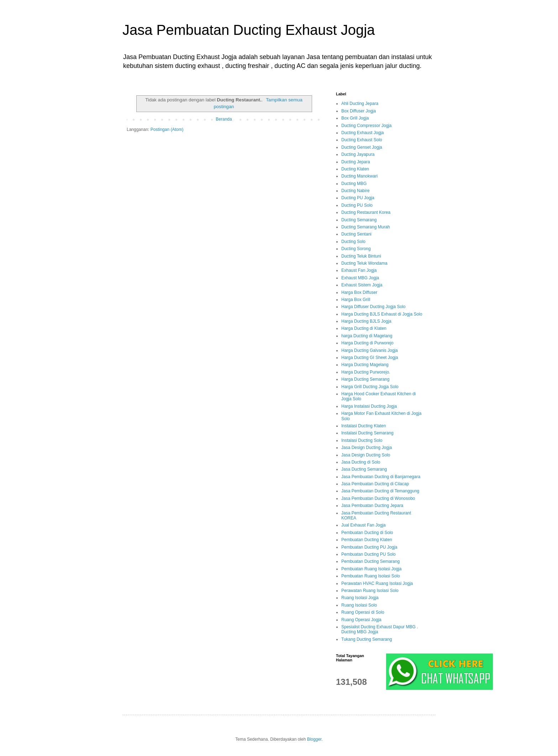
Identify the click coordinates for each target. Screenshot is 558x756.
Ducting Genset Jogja (362, 147)
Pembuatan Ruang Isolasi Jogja (371, 569)
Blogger (314, 739)
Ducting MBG (354, 184)
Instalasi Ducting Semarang (367, 433)
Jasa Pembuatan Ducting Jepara (372, 506)
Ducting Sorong (356, 249)
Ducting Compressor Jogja (366, 126)
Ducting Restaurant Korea (366, 212)
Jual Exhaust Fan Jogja (364, 525)
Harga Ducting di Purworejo (367, 343)
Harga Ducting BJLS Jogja (366, 321)
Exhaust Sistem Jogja (362, 285)
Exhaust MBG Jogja (360, 278)
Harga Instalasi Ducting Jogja (369, 406)
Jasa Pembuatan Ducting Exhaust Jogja (249, 30)
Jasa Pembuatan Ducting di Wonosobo (378, 498)
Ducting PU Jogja (358, 198)
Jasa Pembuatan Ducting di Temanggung (380, 491)
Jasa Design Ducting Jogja (367, 448)
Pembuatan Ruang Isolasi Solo (371, 576)
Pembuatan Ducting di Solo (367, 533)
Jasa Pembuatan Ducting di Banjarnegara (381, 477)
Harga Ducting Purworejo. (366, 372)
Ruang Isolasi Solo (359, 605)
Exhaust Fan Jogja (359, 270)
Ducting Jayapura (358, 154)
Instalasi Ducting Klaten (364, 426)
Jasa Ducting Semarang (364, 469)
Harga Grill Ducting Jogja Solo (370, 387)
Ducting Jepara (356, 162)
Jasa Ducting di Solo (361, 462)
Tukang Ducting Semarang (367, 639)
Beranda (224, 119)
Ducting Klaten (355, 169)
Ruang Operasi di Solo (363, 612)
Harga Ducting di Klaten (364, 328)
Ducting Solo (353, 242)
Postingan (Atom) (167, 129)
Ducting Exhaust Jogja (362, 133)
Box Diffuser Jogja (359, 111)
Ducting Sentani (356, 234)
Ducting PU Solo (357, 205)
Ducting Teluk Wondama (364, 263)
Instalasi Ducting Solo (362, 440)
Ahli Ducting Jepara (360, 104)
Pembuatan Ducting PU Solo (369, 554)
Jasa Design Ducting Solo (366, 455)
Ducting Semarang (359, 220)
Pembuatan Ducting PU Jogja (369, 547)
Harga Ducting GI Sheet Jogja (370, 358)
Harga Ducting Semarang (365, 379)
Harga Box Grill (356, 300)
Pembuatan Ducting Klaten (367, 540)
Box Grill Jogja (355, 118)
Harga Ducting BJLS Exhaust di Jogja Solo (382, 314)
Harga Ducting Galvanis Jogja (370, 350)
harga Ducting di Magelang (367, 336)
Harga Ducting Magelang (365, 365)
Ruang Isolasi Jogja (360, 598)
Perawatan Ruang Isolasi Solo (370, 591)
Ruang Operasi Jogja (361, 620)
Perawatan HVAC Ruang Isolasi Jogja (377, 583)
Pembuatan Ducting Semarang (370, 561)
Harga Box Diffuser (359, 292)
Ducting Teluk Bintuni (361, 256)
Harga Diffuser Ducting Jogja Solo (373, 307)
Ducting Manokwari (359, 176)
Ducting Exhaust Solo (362, 140)
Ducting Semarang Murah (366, 227)
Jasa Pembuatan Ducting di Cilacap (375, 484)
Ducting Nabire (355, 191)
